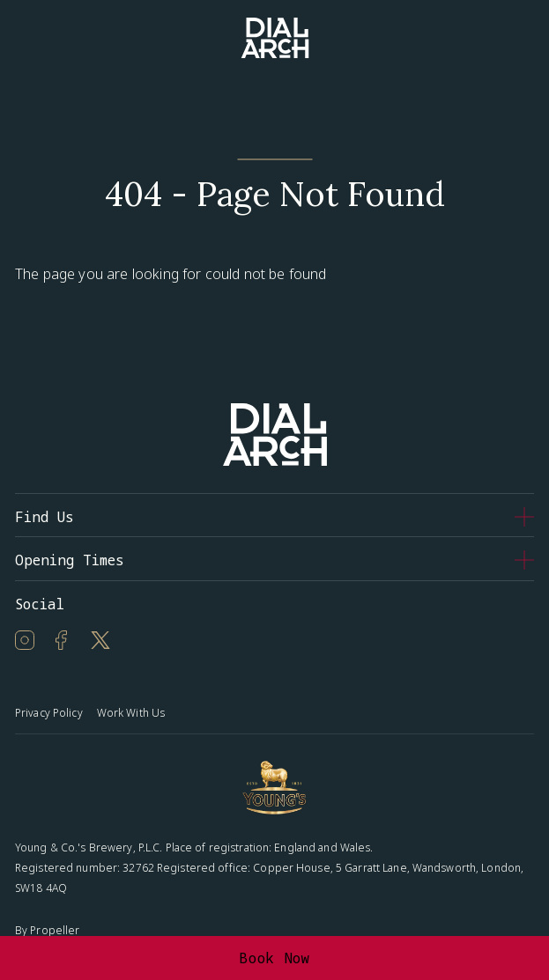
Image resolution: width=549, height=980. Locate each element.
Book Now (274, 958)
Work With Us (131, 713)
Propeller (55, 930)
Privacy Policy (49, 713)
